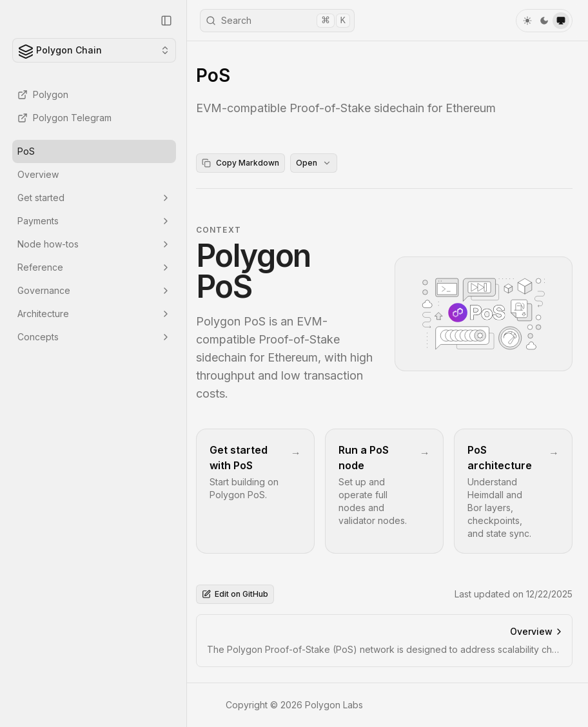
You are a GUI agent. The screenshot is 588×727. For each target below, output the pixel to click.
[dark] (544, 21)
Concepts (94, 337)
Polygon (43, 94)
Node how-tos (94, 244)
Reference (94, 267)
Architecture (94, 314)
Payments (94, 221)
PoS (26, 151)
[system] (561, 21)
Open (318, 163)
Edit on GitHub (239, 594)
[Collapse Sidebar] (166, 21)
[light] (527, 21)
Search (278, 21)
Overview (38, 174)
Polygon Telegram (64, 118)
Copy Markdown (244, 163)
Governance (94, 290)
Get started (94, 198)
